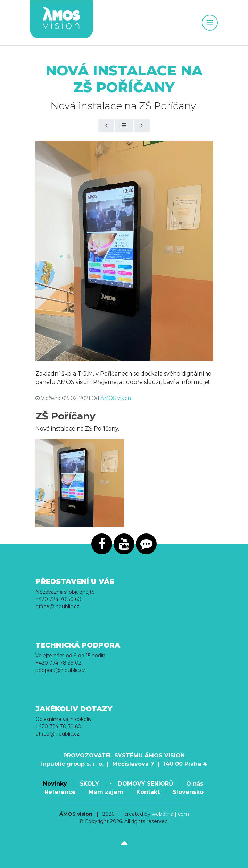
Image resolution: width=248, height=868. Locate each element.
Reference (60, 792)
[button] (110, 784)
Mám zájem (106, 792)
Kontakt (148, 792)
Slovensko (188, 792)
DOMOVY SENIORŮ (146, 784)
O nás (195, 784)
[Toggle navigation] (210, 23)
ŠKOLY (90, 784)
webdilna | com (170, 814)
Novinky (55, 784)
